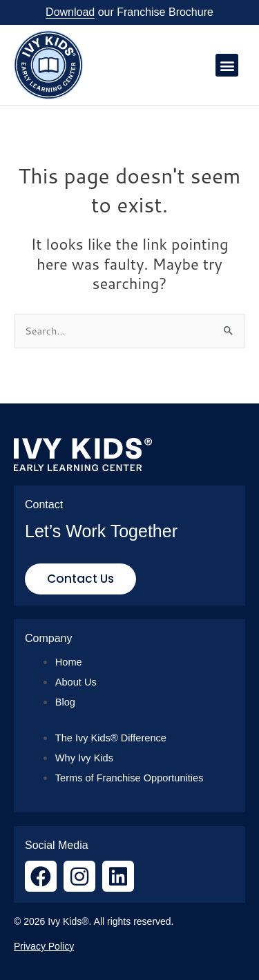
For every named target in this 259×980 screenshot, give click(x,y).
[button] (227, 65)
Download (70, 12)
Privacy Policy (44, 946)
